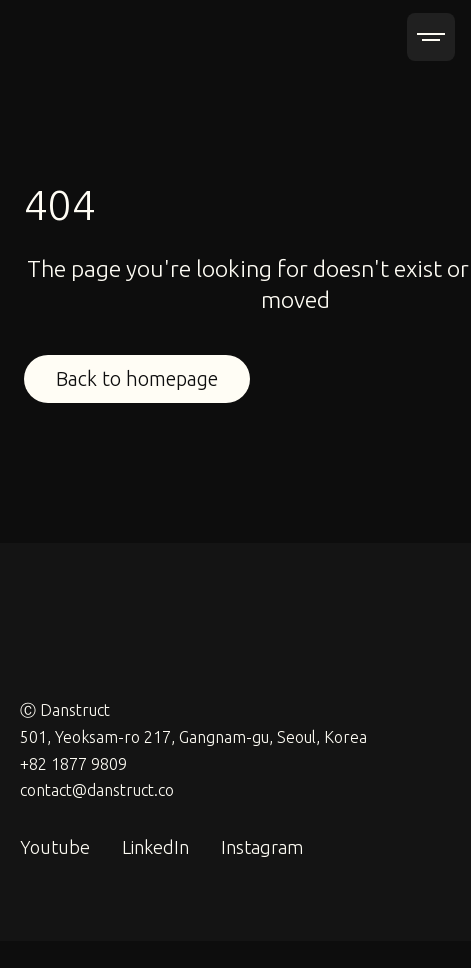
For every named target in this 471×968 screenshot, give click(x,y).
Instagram (262, 847)
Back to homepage (137, 378)
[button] (431, 37)
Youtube (55, 847)
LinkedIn (155, 847)
